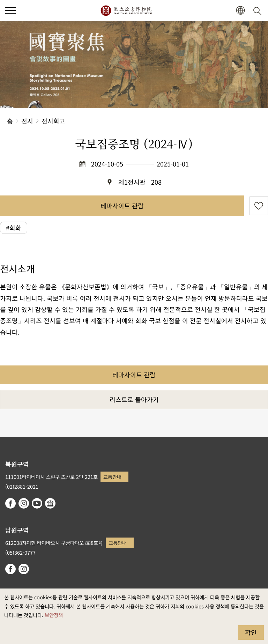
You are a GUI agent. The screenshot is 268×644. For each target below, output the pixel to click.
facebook (10, 503)
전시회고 (53, 121)
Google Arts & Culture (50, 503)
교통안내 (112, 477)
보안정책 (54, 615)
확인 (251, 632)
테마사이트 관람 (122, 206)
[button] (10, 10)
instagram (24, 503)
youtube (37, 503)
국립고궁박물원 (126, 10)
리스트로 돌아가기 (134, 399)
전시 (27, 121)
